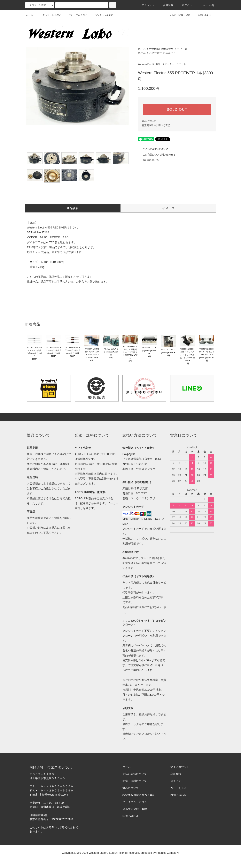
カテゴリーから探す (48, 15)
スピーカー (183, 49)
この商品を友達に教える (153, 149)
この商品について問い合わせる (157, 155)
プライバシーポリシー (136, 802)
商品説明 (73, 208)
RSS (125, 816)
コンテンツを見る (102, 15)
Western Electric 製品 (161, 49)
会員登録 (166, 5)
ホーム (29, 15)
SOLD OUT (177, 110)
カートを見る (178, 788)
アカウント (146, 5)
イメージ (168, 208)
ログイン (185, 5)
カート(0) (206, 5)
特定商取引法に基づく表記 (156, 125)
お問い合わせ (202, 15)
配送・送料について (135, 781)
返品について (149, 121)
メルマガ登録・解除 (177, 15)
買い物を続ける (149, 160)
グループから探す (76, 15)
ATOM (134, 816)
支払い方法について (135, 774)
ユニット (171, 53)
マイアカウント (180, 767)
